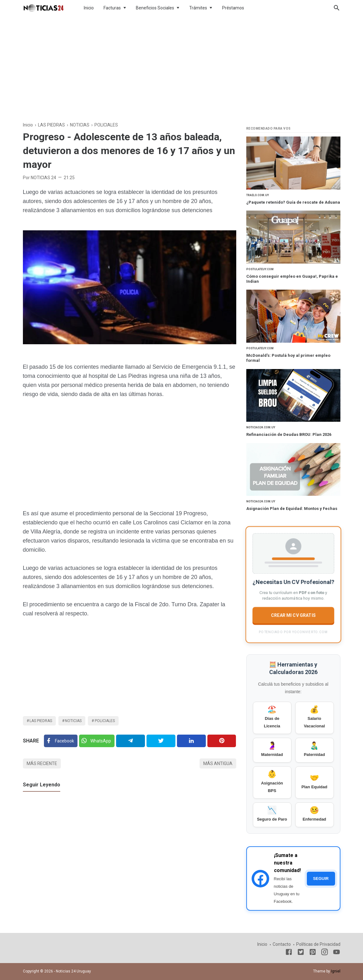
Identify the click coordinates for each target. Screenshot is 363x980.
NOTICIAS (73, 721)
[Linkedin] (191, 741)
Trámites (198, 8)
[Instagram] (325, 953)
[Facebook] (61, 741)
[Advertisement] (182, 67)
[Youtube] (336, 953)
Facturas (112, 8)
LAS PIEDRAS (41, 721)
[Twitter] (97, 741)
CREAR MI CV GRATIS (293, 615)
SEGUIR (321, 878)
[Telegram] (130, 741)
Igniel (336, 971)
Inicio (89, 8)
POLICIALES (105, 721)
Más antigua (218, 763)
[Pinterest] (222, 741)
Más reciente (42, 763)
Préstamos (233, 8)
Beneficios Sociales (155, 8)
